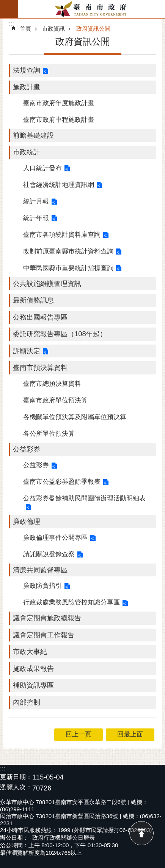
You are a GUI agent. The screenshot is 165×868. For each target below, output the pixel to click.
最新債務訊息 (33, 300)
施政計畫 (27, 87)
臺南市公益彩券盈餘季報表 (62, 482)
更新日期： (16, 777)
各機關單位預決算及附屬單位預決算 (75, 417)
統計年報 (36, 218)
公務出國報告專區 (40, 317)
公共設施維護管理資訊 (47, 283)
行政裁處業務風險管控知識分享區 (71, 602)
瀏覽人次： (16, 788)
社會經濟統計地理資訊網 (59, 185)
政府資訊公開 (93, 29)
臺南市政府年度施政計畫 (59, 103)
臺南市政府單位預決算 (55, 400)
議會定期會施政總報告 (47, 618)
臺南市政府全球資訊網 (92, 9)
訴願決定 (27, 351)
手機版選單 (9, 9)
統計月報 (36, 201)
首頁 (25, 29)
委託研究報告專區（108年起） (60, 334)
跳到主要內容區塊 (4, 4)
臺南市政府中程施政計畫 (59, 120)
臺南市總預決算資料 (52, 384)
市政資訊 (53, 29)
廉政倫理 (27, 521)
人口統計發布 (42, 168)
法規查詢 (27, 70)
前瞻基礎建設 (33, 135)
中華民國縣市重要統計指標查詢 (68, 268)
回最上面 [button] (130, 734)
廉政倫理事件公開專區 (55, 538)
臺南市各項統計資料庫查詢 (62, 235)
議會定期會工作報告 (44, 635)
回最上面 (141, 833)
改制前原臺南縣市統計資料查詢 (68, 251)
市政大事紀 (30, 651)
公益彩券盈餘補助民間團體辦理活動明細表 (84, 498)
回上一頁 (79, 734)
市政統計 (27, 152)
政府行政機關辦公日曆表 (64, 838)
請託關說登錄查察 (49, 554)
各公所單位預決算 (49, 434)
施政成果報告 (33, 668)
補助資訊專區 (33, 685)
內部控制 (27, 702)
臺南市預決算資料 (40, 367)
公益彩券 (27, 449)
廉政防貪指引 (42, 586)
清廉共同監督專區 (40, 570)
